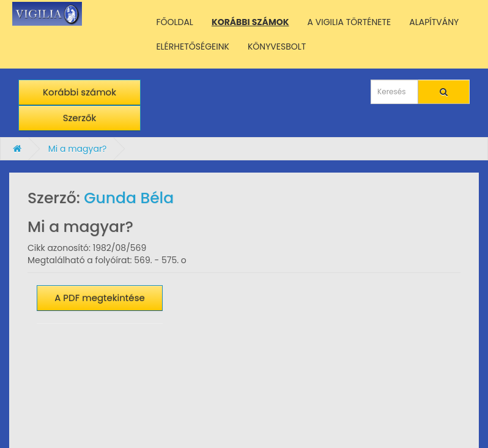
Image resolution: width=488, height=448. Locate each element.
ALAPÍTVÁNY (434, 22)
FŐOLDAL (175, 22)
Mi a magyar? (78, 149)
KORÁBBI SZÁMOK (250, 22)
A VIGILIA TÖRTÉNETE (349, 22)
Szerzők (80, 118)
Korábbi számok (79, 92)
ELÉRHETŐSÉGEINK (193, 47)
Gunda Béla (129, 198)
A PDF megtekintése (100, 298)
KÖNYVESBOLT (277, 47)
